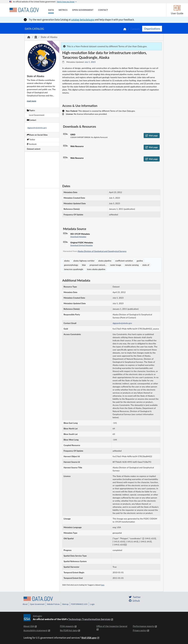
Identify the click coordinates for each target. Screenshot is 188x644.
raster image (116, 265)
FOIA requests (67, 626)
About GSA (29, 626)
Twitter (31, 140)
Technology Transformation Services (89, 619)
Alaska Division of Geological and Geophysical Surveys (102, 251)
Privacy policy (140, 630)
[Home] (24, 10)
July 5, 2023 (90, 62)
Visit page (152, 135)
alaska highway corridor (84, 261)
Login (92, 604)
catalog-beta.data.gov (83, 20)
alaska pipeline (105, 261)
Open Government (37, 604)
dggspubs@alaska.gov (37, 128)
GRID (73, 134)
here (103, 585)
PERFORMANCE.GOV (79, 604)
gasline (140, 261)
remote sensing (132, 265)
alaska (67, 261)
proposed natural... (98, 265)
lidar (84, 265)
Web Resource (77, 146)
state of (146, 265)
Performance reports (143, 626)
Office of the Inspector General (112, 626)
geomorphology (71, 265)
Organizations (152, 29)
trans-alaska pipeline (96, 269)
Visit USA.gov (89, 638)
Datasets (135, 29)
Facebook (32, 144)
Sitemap (65, 604)
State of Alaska (49, 37)
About (25, 604)
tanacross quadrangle (74, 269)
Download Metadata (78, 237)
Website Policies (53, 604)
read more (32, 101)
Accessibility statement (35, 630)
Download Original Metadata (82, 245)
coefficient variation (124, 261)
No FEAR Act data (69, 630)
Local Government (37, 115)
